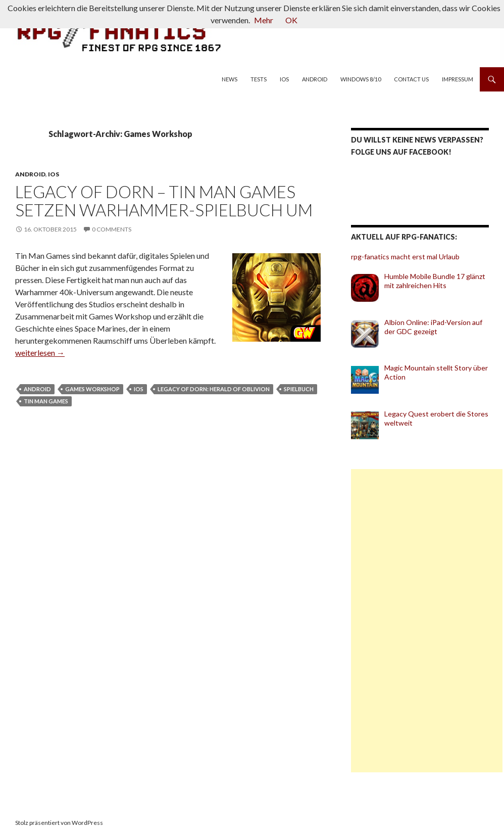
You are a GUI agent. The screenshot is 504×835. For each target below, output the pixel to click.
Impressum (458, 79)
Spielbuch (299, 389)
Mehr (264, 20)
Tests (259, 79)
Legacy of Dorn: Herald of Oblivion (214, 389)
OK (291, 20)
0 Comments (112, 229)
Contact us (411, 79)
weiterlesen (40, 353)
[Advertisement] (427, 621)
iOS (284, 79)
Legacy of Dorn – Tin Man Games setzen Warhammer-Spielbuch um (164, 201)
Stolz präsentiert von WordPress (59, 823)
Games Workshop (92, 389)
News (230, 79)
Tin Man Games (46, 401)
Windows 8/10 (361, 79)
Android (315, 79)
